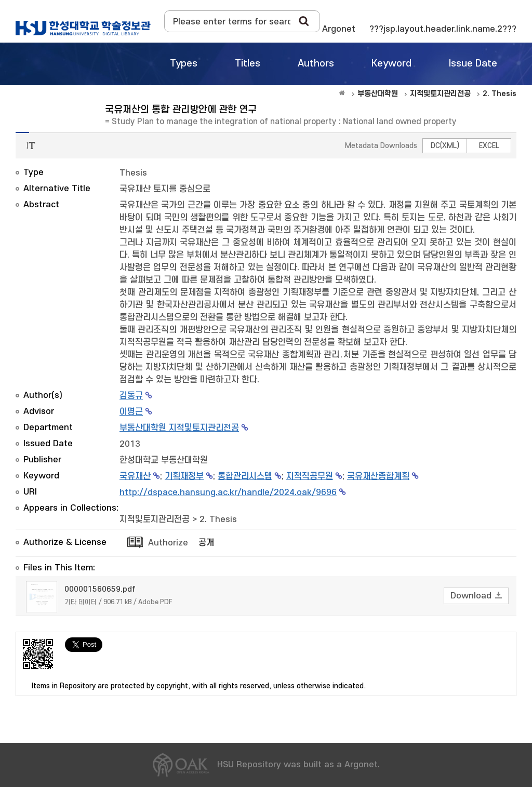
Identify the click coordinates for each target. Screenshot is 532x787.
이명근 (131, 412)
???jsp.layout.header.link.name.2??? (443, 29)
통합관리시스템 (245, 476)
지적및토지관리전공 (155, 519)
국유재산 (135, 476)
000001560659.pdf (100, 589)
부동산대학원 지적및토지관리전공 (179, 428)
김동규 (131, 396)
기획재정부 (184, 476)
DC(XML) (445, 146)
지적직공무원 (310, 476)
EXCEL (489, 146)
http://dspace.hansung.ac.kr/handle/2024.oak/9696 (228, 492)
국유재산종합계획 (378, 476)
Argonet (339, 29)
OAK (83, 28)
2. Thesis (218, 519)
